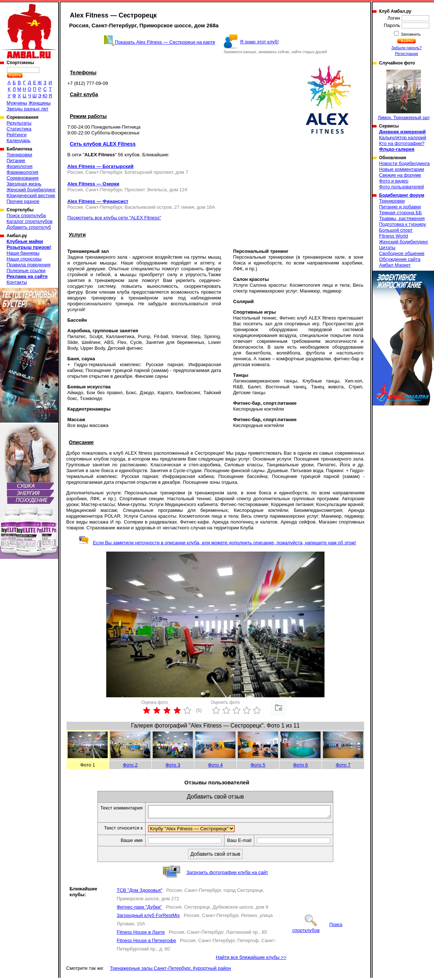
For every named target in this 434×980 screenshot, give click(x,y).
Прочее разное (23, 201)
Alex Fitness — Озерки (93, 184)
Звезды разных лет (27, 109)
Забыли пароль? (407, 48)
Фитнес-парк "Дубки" (140, 909)
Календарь (19, 140)
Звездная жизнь (24, 184)
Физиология (19, 166)
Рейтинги (17, 135)
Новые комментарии (402, 169)
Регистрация (407, 54)
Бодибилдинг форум (402, 195)
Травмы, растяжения (402, 218)
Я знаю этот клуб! (259, 42)
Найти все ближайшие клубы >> (251, 959)
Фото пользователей (401, 187)
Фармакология (22, 172)
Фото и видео (394, 181)
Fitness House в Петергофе (146, 943)
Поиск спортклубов (317, 930)
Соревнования (23, 178)
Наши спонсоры (24, 259)
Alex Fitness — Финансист (98, 201)
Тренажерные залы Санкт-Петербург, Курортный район (170, 970)
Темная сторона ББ (401, 213)
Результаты (19, 123)
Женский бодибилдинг (31, 190)
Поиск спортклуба (26, 215)
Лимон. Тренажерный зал (404, 95)
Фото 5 (258, 765)
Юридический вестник (31, 195)
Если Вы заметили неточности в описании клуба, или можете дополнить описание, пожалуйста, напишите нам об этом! (217, 543)
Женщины (39, 103)
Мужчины (17, 103)
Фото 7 (343, 765)
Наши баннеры (23, 253)
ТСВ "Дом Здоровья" (140, 892)
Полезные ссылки (26, 271)
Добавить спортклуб (29, 227)
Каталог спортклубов (29, 221)
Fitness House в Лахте (141, 934)
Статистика (19, 129)
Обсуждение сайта (400, 259)
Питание (16, 160)
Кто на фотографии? (402, 143)
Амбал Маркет (395, 265)
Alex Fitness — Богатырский (100, 166)
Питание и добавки (400, 207)
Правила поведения (29, 265)
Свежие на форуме (400, 175)
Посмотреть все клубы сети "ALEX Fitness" (114, 218)
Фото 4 (216, 765)
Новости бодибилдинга (404, 163)
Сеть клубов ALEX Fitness (103, 144)
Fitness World (393, 236)
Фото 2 (130, 765)
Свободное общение (402, 253)
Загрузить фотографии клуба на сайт (227, 875)
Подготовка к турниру (403, 224)
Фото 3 (173, 765)
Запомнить (410, 34)
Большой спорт (396, 230)
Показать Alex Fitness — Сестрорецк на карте (165, 42)
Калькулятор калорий (403, 138)
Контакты (17, 282)
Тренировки (19, 155)
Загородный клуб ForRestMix (148, 918)
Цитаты (387, 248)
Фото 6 (301, 765)
